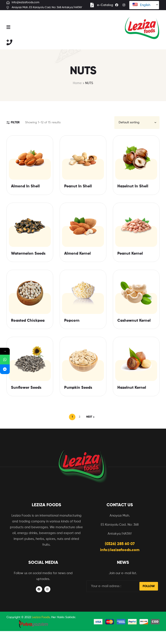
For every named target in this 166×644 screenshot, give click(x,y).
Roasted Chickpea (28, 321)
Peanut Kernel (130, 254)
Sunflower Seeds (26, 388)
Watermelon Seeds (28, 254)
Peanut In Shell (78, 186)
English (141, 5)
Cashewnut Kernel (134, 321)
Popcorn (72, 321)
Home (77, 83)
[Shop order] (137, 123)
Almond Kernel (77, 254)
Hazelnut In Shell (133, 186)
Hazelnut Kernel (132, 388)
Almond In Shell (25, 186)
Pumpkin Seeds (78, 388)
